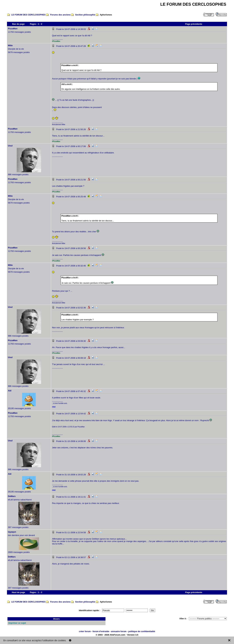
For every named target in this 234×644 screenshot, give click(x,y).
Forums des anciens (60, 15)
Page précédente (194, 24)
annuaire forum (119, 631)
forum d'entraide (101, 631)
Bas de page (18, 24)
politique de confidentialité (142, 631)
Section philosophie (85, 15)
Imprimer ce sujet (17, 623)
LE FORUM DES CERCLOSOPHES (28, 15)
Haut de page (18, 592)
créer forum (85, 631)
